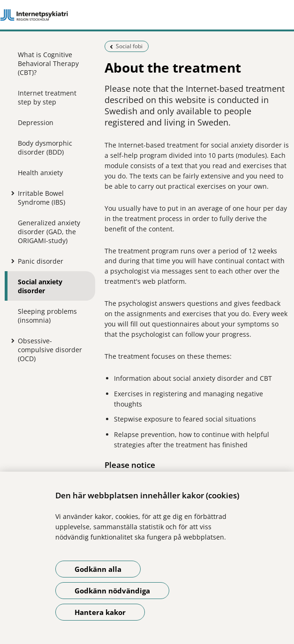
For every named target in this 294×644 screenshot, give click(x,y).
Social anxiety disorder (40, 286)
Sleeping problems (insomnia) (47, 316)
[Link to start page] (147, 15)
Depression (36, 122)
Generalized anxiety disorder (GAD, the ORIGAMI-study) (49, 232)
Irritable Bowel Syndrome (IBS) (41, 198)
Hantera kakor (100, 612)
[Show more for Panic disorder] (11, 261)
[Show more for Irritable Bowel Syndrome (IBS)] (11, 193)
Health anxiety (40, 173)
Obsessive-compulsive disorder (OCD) (50, 350)
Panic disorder (41, 261)
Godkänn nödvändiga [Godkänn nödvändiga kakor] (112, 591)
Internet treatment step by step (47, 97)
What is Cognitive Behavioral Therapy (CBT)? (48, 63)
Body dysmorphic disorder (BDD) (45, 148)
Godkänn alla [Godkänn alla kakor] (98, 569)
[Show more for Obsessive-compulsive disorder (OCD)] (11, 341)
